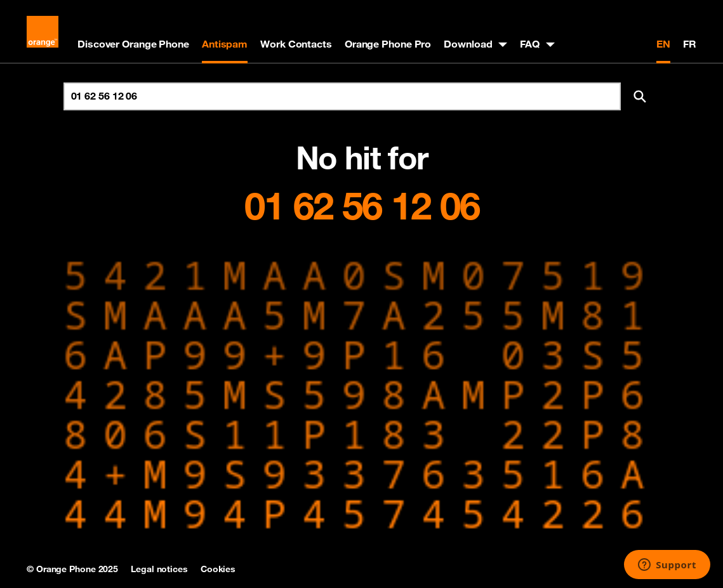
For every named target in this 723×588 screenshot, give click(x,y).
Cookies (218, 569)
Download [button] (468, 44)
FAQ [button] (530, 44)
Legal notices (159, 569)
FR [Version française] (690, 44)
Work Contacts (296, 44)
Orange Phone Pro (388, 44)
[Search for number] (342, 96)
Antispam (225, 44)
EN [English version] (663, 44)
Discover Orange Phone (133, 44)
